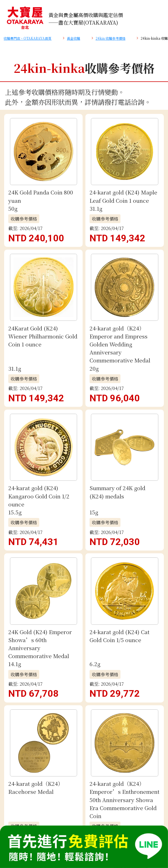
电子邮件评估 (84, 446)
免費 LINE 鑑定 (84, 418)
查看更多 (84, 230)
